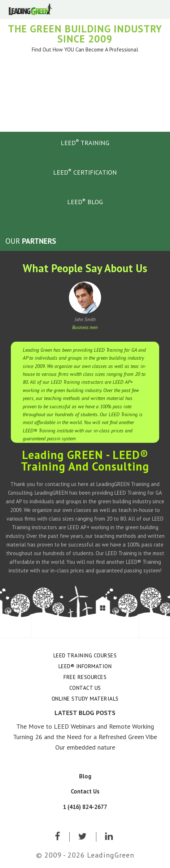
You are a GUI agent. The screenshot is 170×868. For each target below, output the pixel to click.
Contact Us (85, 688)
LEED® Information (85, 666)
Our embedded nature (85, 747)
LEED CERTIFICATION (85, 172)
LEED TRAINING (85, 142)
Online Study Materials (85, 699)
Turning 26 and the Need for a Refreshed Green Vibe (85, 737)
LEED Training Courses (85, 655)
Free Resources (85, 677)
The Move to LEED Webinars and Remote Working (85, 726)
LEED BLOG (85, 202)
